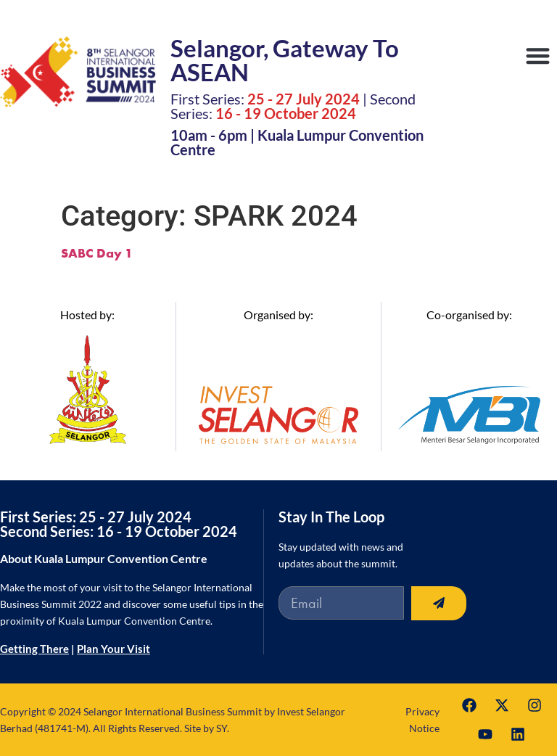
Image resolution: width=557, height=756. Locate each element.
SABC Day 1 (97, 253)
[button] (539, 56)
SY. (223, 728)
